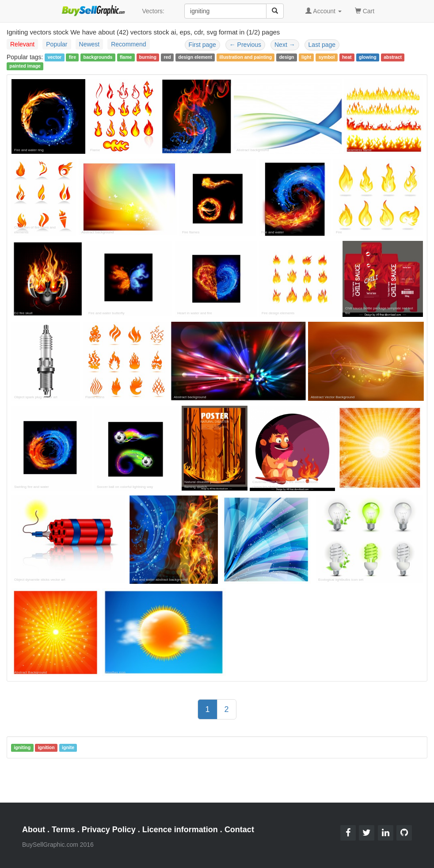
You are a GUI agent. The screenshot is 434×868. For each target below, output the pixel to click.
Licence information (180, 830)
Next (285, 45)
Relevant (22, 44)
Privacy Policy (109, 830)
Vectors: (153, 11)
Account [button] (324, 11)
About (34, 830)
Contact (239, 830)
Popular (57, 44)
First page (202, 45)
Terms (63, 830)
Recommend (128, 44)
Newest (89, 44)
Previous (245, 45)
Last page (322, 45)
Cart (365, 10)
